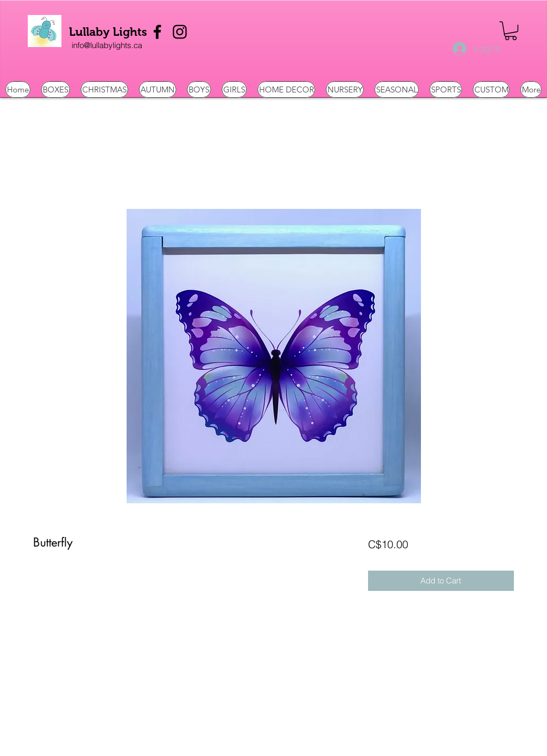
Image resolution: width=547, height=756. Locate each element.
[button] (511, 31)
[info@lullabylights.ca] (107, 45)
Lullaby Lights (108, 32)
